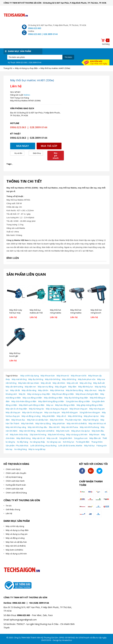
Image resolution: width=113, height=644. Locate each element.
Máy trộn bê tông (53, 379)
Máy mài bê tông (19, 379)
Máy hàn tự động (43, 423)
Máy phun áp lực (91, 416)
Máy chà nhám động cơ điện (24, 401)
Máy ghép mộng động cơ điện (90, 405)
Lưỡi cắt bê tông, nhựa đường (43, 446)
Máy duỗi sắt (99, 383)
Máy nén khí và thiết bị (77, 423)
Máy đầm (72, 387)
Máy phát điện (49, 416)
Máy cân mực (91, 390)
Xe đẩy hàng (22, 442)
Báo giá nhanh (56, 156)
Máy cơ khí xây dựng (30, 376)
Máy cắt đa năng (29, 390)
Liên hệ (9, 513)
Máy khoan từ (63, 376)
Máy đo (22, 394)
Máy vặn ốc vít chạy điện (16, 409)
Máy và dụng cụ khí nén (77, 434)
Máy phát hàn (59, 423)
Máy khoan (94, 434)
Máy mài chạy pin (97, 409)
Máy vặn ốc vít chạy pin (32, 412)
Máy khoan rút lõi (79, 376)
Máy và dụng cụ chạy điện (39, 394)
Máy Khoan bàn (48, 376)
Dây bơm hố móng (38, 434)
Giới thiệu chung (13, 509)
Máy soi (50, 405)
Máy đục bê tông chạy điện (76, 398)
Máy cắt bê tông (69, 379)
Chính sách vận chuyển (16, 473)
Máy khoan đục (18, 420)
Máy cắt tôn (43, 390)
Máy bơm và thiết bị (46, 431)
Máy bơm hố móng (56, 434)
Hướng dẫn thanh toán (16, 485)
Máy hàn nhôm (57, 420)
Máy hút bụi (89, 446)
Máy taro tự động (45, 387)
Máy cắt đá (15, 390)
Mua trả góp (49, 146)
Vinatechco (67, 640)
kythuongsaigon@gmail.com (23, 620)
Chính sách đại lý (13, 469)
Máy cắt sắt (46, 383)
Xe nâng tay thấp (37, 442)
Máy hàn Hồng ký (91, 420)
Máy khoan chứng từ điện (87, 394)
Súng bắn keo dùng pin (90, 412)
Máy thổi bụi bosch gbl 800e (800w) (15, 356)
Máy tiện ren (30, 387)
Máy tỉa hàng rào (36, 409)
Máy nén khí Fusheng (89, 427)
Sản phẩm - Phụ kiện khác (17, 446)
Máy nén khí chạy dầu (37, 427)
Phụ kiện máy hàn (73, 420)
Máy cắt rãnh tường (14, 387)
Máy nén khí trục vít (97, 423)
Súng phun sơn (81, 438)
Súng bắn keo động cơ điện (78, 401)
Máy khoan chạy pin (78, 409)
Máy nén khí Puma (70, 427)
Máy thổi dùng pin (70, 412)
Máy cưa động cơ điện (32, 398)
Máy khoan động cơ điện (63, 394)
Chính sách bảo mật (14, 489)
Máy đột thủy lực (86, 387)
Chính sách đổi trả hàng (16, 493)
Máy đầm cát (95, 438)
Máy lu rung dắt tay (37, 449)
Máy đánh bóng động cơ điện (51, 401)
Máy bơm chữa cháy (19, 434)
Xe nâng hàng (20, 449)
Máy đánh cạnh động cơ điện (32, 405)
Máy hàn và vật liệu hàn (38, 420)
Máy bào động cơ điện (65, 405)
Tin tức (9, 506)
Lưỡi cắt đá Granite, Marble (70, 446)
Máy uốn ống (86, 383)
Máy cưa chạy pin (52, 412)
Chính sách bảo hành (15, 481)
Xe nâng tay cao (54, 442)
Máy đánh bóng (23, 438)
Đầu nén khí (54, 427)
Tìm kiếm (68, 57)
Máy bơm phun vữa (87, 379)
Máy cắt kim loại (57, 390)
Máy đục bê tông (36, 379)
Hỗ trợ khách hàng (14, 477)
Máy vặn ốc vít (39, 438)
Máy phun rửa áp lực (81, 431)
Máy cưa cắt (52, 438)
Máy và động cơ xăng (31, 416)
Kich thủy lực (69, 442)
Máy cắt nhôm (59, 383)
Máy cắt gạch (61, 387)
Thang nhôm (97, 442)
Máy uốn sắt (72, 383)
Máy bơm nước (63, 431)
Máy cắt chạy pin (13, 412)
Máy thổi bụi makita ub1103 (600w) (36, 313)
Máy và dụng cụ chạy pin (57, 409)
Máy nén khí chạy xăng (16, 427)
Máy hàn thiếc (27, 423)
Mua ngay (23, 146)
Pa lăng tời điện (83, 442)
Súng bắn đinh (66, 438)
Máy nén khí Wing (27, 431)
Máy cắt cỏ (61, 416)
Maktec (27, 95)
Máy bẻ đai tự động (74, 390)
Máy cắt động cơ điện (53, 398)
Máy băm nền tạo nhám (29, 383)
